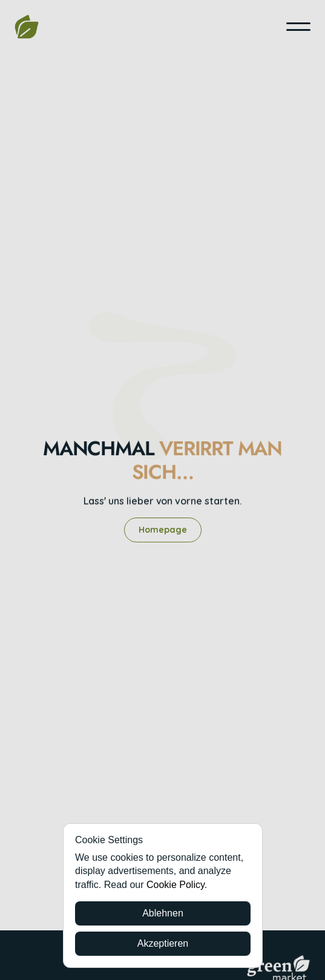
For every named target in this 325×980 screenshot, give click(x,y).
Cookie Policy (176, 885)
